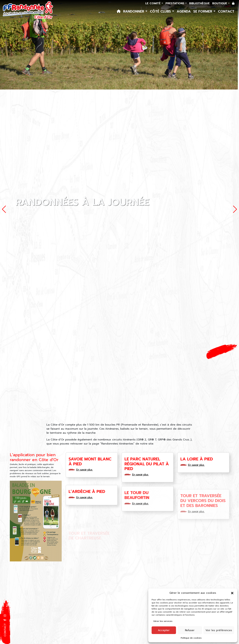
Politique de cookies (191, 638)
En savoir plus (86, 470)
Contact (226, 11)
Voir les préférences (219, 630)
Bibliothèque (199, 3)
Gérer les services (163, 621)
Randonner (134, 11)
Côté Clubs (161, 11)
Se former (203, 11)
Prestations (175, 3)
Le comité (153, 3)
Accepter (164, 630)
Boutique (220, 3)
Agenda (184, 11)
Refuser (190, 630)
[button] (232, 593)
